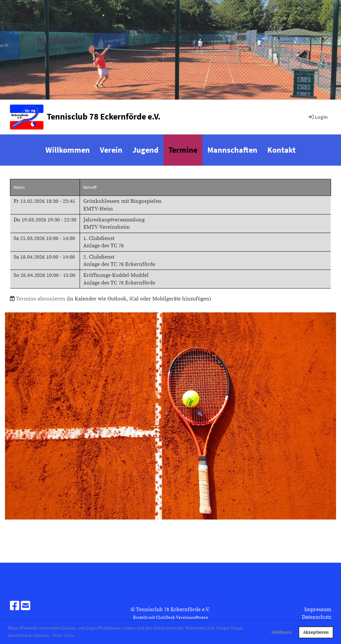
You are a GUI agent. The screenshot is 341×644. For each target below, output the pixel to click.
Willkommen (68, 150)
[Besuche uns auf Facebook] (15, 606)
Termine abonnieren (41, 299)
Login (318, 117)
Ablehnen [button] (281, 632)
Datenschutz (316, 617)
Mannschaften (232, 150)
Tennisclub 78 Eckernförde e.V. (104, 116)
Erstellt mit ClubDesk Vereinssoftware (170, 617)
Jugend (145, 150)
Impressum (318, 609)
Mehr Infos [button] (64, 635)
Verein (111, 150)
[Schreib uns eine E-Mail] (26, 606)
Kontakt (281, 150)
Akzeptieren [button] (316, 632)
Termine (183, 150)
